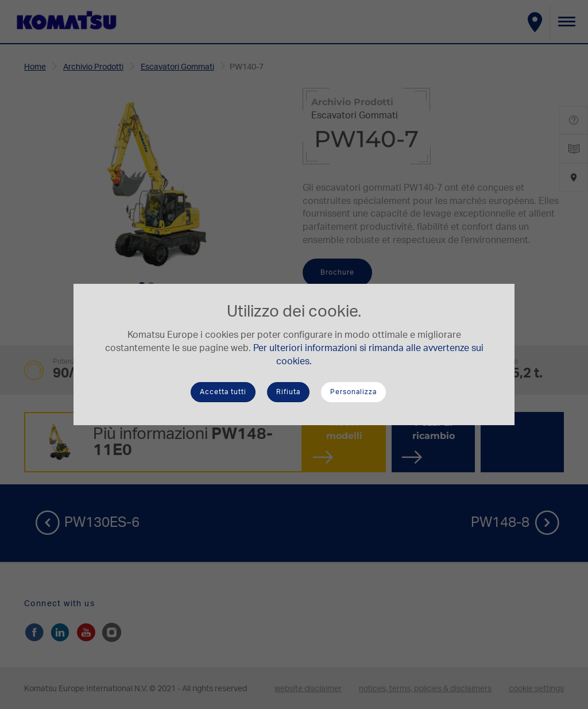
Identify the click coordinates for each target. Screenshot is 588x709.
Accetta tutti (223, 392)
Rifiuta (288, 392)
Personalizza (353, 392)
